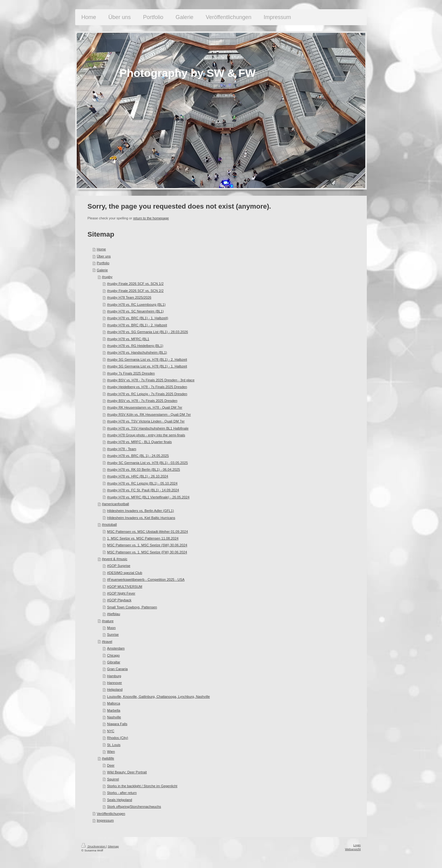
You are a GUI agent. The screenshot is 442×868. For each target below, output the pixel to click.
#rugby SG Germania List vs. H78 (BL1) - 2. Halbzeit (147, 359)
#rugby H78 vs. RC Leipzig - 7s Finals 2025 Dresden (147, 394)
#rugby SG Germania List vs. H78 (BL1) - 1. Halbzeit (147, 366)
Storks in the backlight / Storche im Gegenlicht (142, 786)
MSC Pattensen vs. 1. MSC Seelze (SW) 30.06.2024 (147, 545)
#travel (107, 642)
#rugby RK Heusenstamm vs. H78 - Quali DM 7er (145, 407)
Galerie (102, 270)
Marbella (114, 710)
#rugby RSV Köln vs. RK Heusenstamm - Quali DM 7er (149, 414)
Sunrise (113, 634)
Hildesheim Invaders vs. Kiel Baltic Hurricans (141, 518)
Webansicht (353, 849)
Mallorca (114, 703)
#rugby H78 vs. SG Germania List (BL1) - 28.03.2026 (148, 332)
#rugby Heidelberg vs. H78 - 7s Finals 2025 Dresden (147, 387)
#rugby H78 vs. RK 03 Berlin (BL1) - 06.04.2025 (144, 469)
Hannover (115, 683)
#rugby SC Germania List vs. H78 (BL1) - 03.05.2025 (147, 463)
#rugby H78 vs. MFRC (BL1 (128, 339)
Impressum (105, 820)
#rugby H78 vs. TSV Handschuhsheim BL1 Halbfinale (148, 428)
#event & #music (115, 559)
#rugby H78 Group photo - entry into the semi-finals (146, 435)
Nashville (114, 717)
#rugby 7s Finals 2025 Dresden (131, 373)
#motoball (109, 524)
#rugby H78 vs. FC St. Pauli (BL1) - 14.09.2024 (143, 490)
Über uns (104, 256)
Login (357, 845)
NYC (111, 731)
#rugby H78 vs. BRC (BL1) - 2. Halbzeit (137, 325)
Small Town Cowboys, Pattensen (132, 607)
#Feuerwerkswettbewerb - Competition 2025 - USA (146, 579)
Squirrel (113, 779)
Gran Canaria (117, 669)
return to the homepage (151, 218)
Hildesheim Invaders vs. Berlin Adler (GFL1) (141, 511)
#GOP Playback (119, 600)
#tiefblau (114, 614)
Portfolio (103, 263)
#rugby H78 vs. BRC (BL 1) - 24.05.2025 (138, 456)
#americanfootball (115, 504)
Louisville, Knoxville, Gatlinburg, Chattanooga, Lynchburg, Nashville (159, 697)
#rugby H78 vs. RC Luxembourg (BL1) (136, 304)
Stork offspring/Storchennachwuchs (134, 807)
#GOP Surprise (119, 566)
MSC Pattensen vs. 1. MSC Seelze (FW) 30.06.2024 (147, 552)
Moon (111, 628)
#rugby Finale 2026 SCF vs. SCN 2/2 (135, 291)
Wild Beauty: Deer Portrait (127, 772)
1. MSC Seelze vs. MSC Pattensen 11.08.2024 (143, 538)
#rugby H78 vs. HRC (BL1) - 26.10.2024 (138, 476)
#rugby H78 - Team (122, 449)
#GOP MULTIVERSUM (125, 587)
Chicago (113, 655)
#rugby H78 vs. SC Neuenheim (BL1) (136, 311)
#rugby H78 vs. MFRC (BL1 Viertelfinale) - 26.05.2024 (148, 497)
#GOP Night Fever (121, 593)
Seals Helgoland (120, 800)
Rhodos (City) (118, 738)
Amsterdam (116, 648)
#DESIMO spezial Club (125, 573)
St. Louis (114, 745)
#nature (108, 621)
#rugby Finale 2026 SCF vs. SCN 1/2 (135, 284)
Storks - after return (122, 793)
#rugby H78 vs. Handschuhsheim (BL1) (137, 352)
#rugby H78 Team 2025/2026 (129, 297)
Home (101, 249)
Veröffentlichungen (111, 814)
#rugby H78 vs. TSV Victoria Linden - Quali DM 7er (146, 421)
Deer (111, 765)
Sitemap (113, 846)
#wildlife (108, 758)
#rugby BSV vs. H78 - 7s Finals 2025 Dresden (142, 401)
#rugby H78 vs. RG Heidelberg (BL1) (135, 346)
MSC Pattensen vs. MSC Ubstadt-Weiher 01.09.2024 (147, 532)
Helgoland (115, 689)
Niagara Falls (117, 724)
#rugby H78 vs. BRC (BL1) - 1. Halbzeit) (138, 318)
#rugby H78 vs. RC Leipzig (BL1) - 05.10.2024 (142, 483)
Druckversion (94, 846)
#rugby (107, 277)
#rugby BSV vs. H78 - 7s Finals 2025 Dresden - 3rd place (151, 380)
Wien (111, 752)
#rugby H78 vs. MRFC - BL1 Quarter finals (140, 442)
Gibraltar (114, 662)
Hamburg (114, 676)
